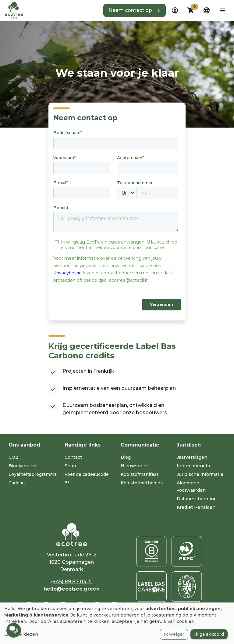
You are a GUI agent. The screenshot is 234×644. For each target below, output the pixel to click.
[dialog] (117, 623)
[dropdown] (175, 10)
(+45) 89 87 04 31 (72, 582)
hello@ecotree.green (72, 589)
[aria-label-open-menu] (222, 10)
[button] (135, 10)
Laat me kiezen (21, 634)
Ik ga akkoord (209, 634)
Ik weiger (174, 634)
